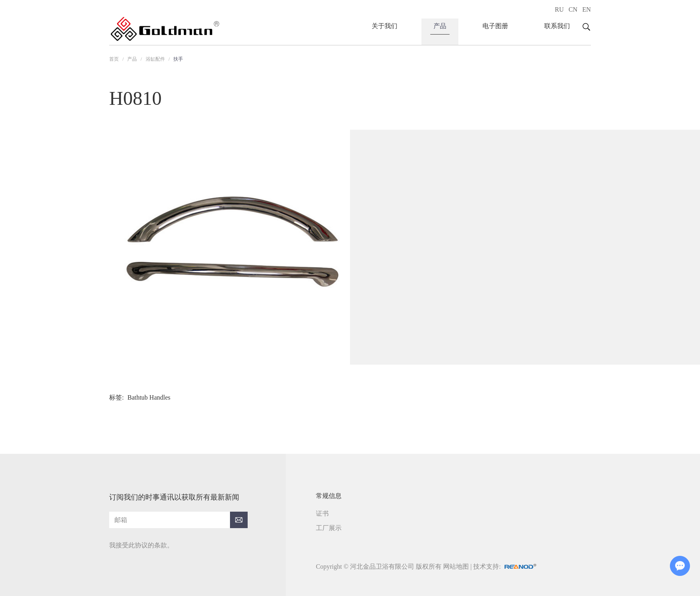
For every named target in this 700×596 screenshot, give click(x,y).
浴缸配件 (155, 59)
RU (559, 9)
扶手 (178, 59)
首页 (114, 59)
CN (573, 9)
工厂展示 (329, 528)
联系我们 (557, 26)
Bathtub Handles (149, 397)
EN (587, 9)
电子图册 (495, 26)
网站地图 (456, 566)
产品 (440, 26)
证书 (322, 513)
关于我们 (385, 26)
